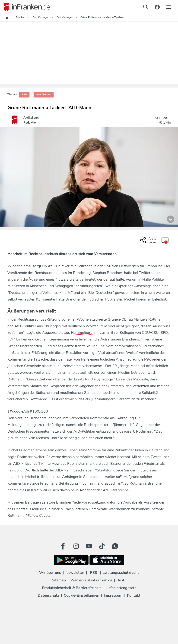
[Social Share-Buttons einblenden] (149, 242)
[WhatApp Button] (115, 546)
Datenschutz (48, 595)
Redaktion (30, 123)
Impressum (113, 595)
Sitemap (59, 580)
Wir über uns (50, 573)
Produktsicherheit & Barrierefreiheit (71, 588)
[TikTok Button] (102, 546)
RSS (94, 573)
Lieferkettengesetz (121, 588)
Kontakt (134, 595)
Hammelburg (82, 333)
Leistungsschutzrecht (121, 573)
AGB (122, 580)
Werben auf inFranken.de (91, 580)
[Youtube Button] (89, 546)
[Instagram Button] (76, 546)
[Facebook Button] (63, 546)
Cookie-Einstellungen (81, 595)
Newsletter (75, 573)
